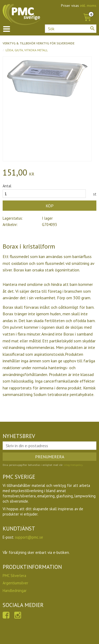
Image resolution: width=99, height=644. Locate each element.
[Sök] (92, 28)
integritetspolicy (73, 465)
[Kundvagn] (87, 12)
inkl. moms (88, 6)
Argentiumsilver (15, 583)
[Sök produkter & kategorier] (71, 29)
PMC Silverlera (14, 576)
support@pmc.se (29, 537)
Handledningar (15, 591)
